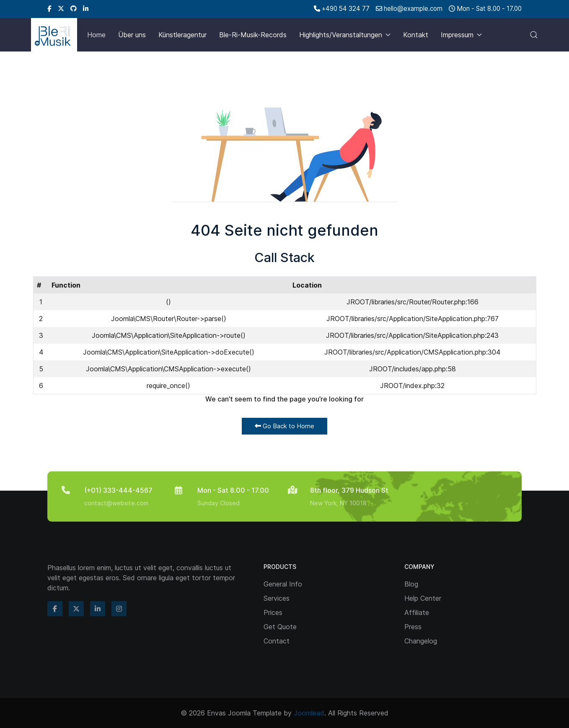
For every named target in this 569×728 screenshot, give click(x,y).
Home (96, 35)
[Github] (74, 9)
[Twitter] (61, 9)
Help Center (423, 598)
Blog (411, 584)
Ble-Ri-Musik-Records (253, 35)
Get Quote (280, 627)
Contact (277, 641)
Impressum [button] (461, 35)
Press (413, 627)
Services (277, 598)
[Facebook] (49, 9)
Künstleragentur (182, 35)
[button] (534, 35)
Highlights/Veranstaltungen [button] (345, 35)
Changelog (421, 641)
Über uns (132, 35)
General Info (283, 584)
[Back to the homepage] (54, 35)
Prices (273, 612)
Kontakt (416, 35)
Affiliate (417, 612)
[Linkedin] (86, 9)
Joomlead (309, 713)
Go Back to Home (284, 426)
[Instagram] (119, 609)
